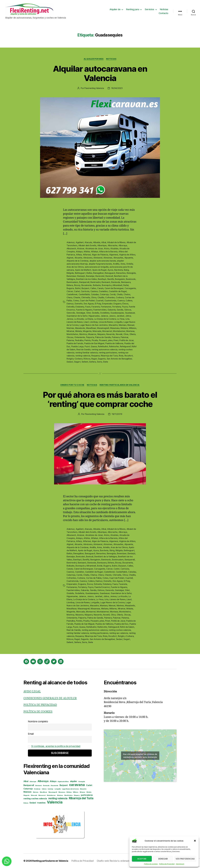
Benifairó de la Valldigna (106, 557)
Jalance (104, 316)
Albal (104, 242)
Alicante (78, 258)
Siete (106, 362)
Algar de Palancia (100, 255)
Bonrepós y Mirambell (112, 285)
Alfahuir (95, 252)
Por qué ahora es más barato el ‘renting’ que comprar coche (100, 399)
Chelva (127, 294)
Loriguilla (118, 322)
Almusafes (118, 258)
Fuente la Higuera (84, 310)
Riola (121, 356)
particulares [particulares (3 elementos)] (87, 795)
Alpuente (129, 258)
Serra (99, 362)
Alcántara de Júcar (94, 248)
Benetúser (71, 276)
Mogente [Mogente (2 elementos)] (26, 795)
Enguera (117, 304)
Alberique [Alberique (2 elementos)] (33, 782)
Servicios (149, 9)
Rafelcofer (114, 346)
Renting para (133, 9)
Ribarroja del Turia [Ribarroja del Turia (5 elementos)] (81, 798)
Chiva (94, 297)
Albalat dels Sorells (87, 245)
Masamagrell (103, 328)
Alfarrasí (87, 255)
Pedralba (79, 340)
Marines (70, 328)
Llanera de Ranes (75, 322)
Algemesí (114, 255)
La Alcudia (79, 319)
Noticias (164, 9)
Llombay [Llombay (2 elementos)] (50, 789)
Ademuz (71, 242)
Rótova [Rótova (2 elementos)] (26, 803)
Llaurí (86, 322)
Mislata (79, 331)
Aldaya (79, 252)
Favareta (96, 307)
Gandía (120, 310)
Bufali (126, 285)
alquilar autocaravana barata (103, 261)
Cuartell (100, 301)
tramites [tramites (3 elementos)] (41, 803)
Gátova (128, 310)
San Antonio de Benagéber (119, 359)
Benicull (109, 276)
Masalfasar (91, 328)
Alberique (102, 245)
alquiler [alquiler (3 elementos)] (74, 781)
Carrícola (85, 291)
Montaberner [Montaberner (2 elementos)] (51, 795)
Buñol (78, 288)
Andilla (116, 264)
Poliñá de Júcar (126, 340)
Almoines (108, 258)
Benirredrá (95, 282)
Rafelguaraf (125, 346)
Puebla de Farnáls (75, 343)
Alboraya (123, 245)
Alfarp (79, 255)
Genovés (71, 313)
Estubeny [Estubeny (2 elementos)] (37, 789)
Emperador (107, 304)
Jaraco (112, 316)
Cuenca (121, 301)
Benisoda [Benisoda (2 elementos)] (46, 786)
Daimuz (70, 304)
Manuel (131, 325)
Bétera (70, 285)
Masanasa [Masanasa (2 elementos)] (62, 792)
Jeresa (70, 319)
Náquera (101, 334)
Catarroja (104, 294)
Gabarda (112, 310)
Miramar (70, 331)
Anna (123, 264)
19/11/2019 (117, 414)
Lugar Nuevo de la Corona (112, 602)
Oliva (126, 334)
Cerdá (113, 294)
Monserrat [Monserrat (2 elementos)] (42, 795)
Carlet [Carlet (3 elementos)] (89, 785)
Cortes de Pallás (94, 578)
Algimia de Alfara (127, 255)
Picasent (103, 340)
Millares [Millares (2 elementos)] (76, 792)
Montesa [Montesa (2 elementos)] (60, 795)
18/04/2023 (117, 88)
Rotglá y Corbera (75, 359)
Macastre (113, 325)
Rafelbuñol (103, 346)
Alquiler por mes (94, 59)
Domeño (79, 304)
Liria (127, 319)
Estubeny (80, 307)
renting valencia (83, 356)
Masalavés (80, 328)
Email (31, 734)
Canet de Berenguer (114, 288)
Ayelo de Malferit (83, 270)
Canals (100, 288)
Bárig (126, 270)
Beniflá (111, 279)
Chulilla (101, 297)
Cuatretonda (110, 301)
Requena (95, 356)
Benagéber (98, 273)
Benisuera (126, 282)
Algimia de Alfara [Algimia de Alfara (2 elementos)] (63, 782)
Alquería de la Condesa (77, 261)
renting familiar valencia (86, 353)
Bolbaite (97, 285)
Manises (123, 325)
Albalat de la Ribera (116, 242)
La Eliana (89, 319)
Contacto (163, 13)
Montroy (83, 334)
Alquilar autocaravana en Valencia (100, 73)
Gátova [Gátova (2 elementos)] (44, 789)
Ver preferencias (185, 859)
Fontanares (106, 307)
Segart (77, 362)
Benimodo (131, 279)
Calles (93, 288)
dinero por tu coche (72, 385)
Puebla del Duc (121, 624)
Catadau (95, 294)
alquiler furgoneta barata (100, 264)
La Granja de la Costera (105, 319)
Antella (130, 264)
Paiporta (90, 337)
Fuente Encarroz (102, 587)
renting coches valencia (120, 630)
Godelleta (105, 313)
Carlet (77, 291)
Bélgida (70, 273)
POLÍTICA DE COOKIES (38, 712)
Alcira (107, 248)
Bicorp (77, 285)
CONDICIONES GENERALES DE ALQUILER (50, 698)
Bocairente (87, 285)
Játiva (128, 316)
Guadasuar (130, 313)
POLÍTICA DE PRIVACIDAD (40, 705)
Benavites (121, 273)
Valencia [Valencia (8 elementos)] (55, 802)
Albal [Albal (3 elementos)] (26, 781)
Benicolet (100, 276)
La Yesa (121, 319)
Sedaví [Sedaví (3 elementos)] (33, 803)
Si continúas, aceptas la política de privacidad (56, 746)
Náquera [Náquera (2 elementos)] (77, 795)
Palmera (116, 337)
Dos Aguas (89, 304)
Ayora (110, 270)
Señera (92, 362)
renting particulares (108, 353)
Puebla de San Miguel (94, 343)
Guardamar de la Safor (77, 316)
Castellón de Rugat (118, 291)
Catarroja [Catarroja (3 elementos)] (28, 789)
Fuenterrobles (100, 310)
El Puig (98, 304)
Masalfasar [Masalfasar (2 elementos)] (43, 792)
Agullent (80, 242)
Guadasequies (117, 313)
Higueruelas (94, 316)
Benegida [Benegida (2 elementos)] (82, 782)
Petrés (87, 340)
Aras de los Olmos (75, 267)
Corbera (120, 297)
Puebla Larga (77, 346)
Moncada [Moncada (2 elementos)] (34, 795)
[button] (195, 841)
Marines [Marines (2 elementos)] (36, 792)
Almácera (88, 258)
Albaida (97, 242)
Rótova (87, 359)
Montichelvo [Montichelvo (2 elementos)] (68, 795)
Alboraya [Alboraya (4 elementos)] (43, 781)
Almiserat (98, 258)
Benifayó (102, 279)
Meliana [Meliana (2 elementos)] (69, 792)
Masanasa (115, 328)
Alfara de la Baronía (108, 252)
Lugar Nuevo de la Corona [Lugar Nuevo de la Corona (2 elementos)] (70, 789)
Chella (120, 294)
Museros (92, 334)
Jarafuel (120, 316)
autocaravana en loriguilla (97, 267)
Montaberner (119, 331)
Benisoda (116, 282)
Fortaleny (117, 307)
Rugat (94, 359)
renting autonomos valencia (105, 349)
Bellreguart (80, 273)
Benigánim (120, 279)
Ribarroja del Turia (109, 356)
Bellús (89, 273)
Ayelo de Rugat (99, 270)
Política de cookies (151, 864)
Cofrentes (110, 297)
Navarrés (110, 334)
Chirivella (86, 297)
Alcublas (114, 248)
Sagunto (102, 359)
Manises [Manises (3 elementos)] (27, 792)
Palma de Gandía (103, 337)
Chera (69, 297)
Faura (88, 307)
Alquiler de (115, 9)
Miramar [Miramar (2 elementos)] (82, 792)
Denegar (163, 859)
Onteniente (80, 337)
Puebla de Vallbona (114, 343)
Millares (133, 328)
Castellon (103, 291)
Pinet (116, 340)
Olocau (70, 337)
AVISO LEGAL (32, 692)
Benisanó (106, 282)
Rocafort (129, 356)
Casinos (94, 291)
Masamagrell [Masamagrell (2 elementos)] (53, 792)
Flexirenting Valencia (94, 88)
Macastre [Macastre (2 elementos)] (83, 789)
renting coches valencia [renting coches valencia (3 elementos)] (35, 799)
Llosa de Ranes (106, 322)
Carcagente (130, 288)
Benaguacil (110, 273)
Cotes (76, 301)
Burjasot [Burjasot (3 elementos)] (64, 785)
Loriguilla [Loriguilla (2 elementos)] (58, 789)
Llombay (94, 322)
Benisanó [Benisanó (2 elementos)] (39, 786)
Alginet (70, 258)
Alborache (113, 245)
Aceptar (142, 859)
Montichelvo (72, 334)
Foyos (125, 307)
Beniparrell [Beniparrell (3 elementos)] (29, 785)
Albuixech (71, 248)
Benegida (131, 273)
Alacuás (88, 242)
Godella (95, 313)
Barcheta (119, 270)
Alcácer (81, 248)
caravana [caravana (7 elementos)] (77, 785)
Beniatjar (90, 276)
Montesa (130, 331)
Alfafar (87, 252)
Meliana (124, 328)
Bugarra (70, 288)
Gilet (89, 313)
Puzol (87, 346)
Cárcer (70, 291)
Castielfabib (84, 294)
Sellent (85, 362)
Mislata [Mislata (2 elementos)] (89, 792)
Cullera (129, 301)
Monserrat (107, 331)
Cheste (77, 297)
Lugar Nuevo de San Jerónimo (94, 325)
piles (110, 340)
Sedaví (70, 362)
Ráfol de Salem (127, 627)
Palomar (124, 337)
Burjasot (85, 288)
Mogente (87, 331)
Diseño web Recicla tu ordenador (114, 861)
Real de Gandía (83, 349)
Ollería (133, 334)
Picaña (95, 340)
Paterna (70, 340)
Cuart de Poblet (87, 301)
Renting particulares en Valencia (120, 385)
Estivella (71, 307)
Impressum (180, 864)
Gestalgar (81, 313)
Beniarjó (81, 276)
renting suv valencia (119, 633)
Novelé (119, 334)
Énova (125, 304)
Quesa (94, 346)
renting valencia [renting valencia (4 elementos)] (58, 798)
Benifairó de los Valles (86, 279)
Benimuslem (72, 282)
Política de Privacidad (167, 864)
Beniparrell (84, 282)
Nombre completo (38, 722)
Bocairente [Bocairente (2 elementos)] (54, 786)
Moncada (97, 331)
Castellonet (72, 294)
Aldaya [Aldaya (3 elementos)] (53, 781)
